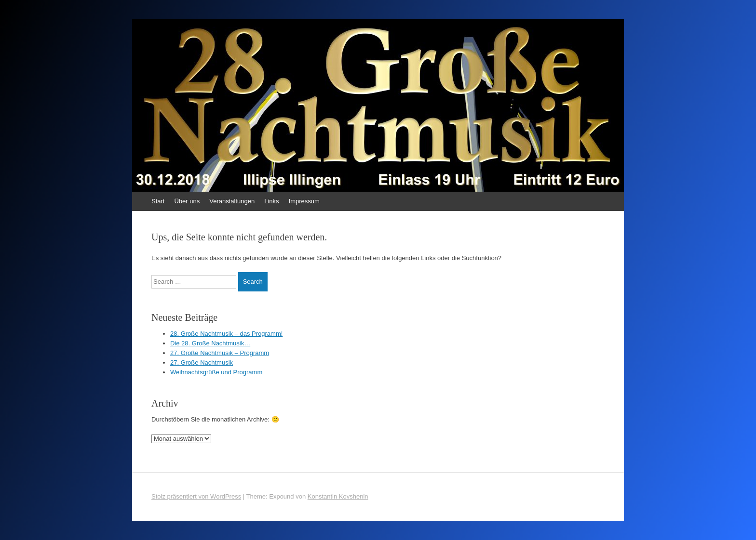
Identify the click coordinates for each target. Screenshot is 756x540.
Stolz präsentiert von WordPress (196, 496)
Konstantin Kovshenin (338, 496)
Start (158, 201)
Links (271, 201)
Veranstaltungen (232, 201)
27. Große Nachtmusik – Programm (220, 353)
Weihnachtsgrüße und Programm (216, 372)
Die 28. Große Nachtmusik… (210, 343)
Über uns (187, 201)
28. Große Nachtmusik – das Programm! (226, 334)
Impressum (304, 201)
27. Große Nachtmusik (202, 362)
